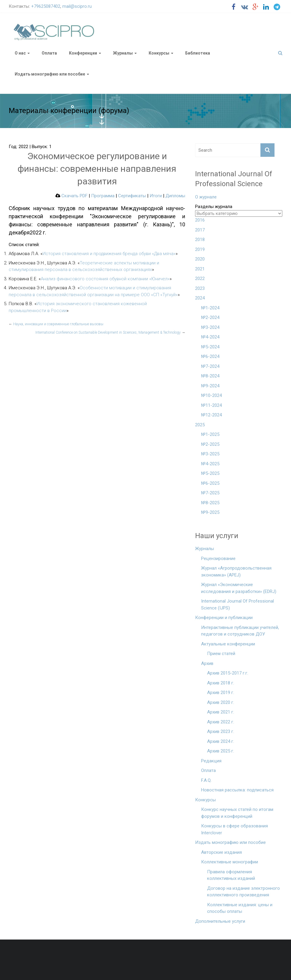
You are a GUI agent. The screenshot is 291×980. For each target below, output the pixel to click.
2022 (200, 279)
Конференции (83, 53)
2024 (200, 298)
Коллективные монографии (230, 862)
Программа (103, 196)
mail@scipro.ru (77, 6)
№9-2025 (210, 512)
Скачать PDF (71, 196)
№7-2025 (210, 493)
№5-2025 (210, 473)
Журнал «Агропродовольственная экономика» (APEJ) (236, 572)
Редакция (211, 761)
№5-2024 (210, 347)
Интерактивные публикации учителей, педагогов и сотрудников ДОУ (240, 631)
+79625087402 (46, 6)
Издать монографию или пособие (50, 74)
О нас (20, 53)
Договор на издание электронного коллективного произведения (243, 892)
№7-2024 (210, 366)
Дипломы (175, 196)
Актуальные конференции (228, 644)
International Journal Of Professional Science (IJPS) (238, 605)
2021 (200, 269)
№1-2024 (210, 308)
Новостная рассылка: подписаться (237, 790)
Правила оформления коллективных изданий (231, 875)
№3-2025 (210, 454)
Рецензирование (218, 559)
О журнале (206, 197)
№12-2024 (211, 415)
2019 (200, 249)
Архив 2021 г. (221, 712)
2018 (200, 240)
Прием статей (221, 654)
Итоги (156, 196)
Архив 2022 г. (221, 722)
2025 (200, 425)
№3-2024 (210, 327)
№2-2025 (210, 444)
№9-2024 (210, 386)
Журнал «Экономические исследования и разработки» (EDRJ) (239, 588)
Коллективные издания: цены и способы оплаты (240, 908)
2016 (200, 220)
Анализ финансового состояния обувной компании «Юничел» (105, 279)
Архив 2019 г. (221, 693)
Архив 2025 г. (221, 751)
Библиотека (198, 53)
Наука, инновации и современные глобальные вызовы (56, 324)
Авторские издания (221, 852)
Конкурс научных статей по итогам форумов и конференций (237, 813)
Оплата (49, 53)
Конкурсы (159, 53)
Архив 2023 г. (221, 731)
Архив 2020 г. (221, 702)
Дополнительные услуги (220, 921)
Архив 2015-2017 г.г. (228, 673)
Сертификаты (132, 196)
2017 (200, 230)
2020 (200, 259)
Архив (207, 663)
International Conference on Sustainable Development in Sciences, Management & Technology (110, 332)
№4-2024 (210, 337)
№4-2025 (210, 464)
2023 (200, 288)
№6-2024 (210, 356)
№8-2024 (210, 376)
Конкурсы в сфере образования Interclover (235, 829)
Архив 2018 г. (221, 683)
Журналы (123, 53)
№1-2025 (210, 434)
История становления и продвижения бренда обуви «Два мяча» (109, 254)
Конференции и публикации (224, 618)
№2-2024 (210, 317)
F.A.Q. (206, 780)
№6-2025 (210, 483)
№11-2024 (211, 405)
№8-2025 (210, 503)
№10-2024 (211, 395)
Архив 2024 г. (221, 741)
